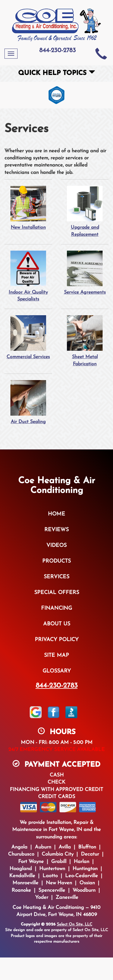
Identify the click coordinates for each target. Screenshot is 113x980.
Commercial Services (28, 337)
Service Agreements (85, 273)
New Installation (28, 208)
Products (56, 561)
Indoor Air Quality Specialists (28, 276)
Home (56, 514)
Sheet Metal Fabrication (85, 341)
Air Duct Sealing (28, 402)
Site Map (56, 655)
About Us (57, 624)
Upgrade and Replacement (85, 211)
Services (56, 577)
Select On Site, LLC (74, 924)
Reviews (56, 530)
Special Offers (57, 593)
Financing (56, 608)
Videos (56, 546)
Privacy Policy (57, 640)
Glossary (57, 671)
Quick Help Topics (57, 73)
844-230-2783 (57, 686)
